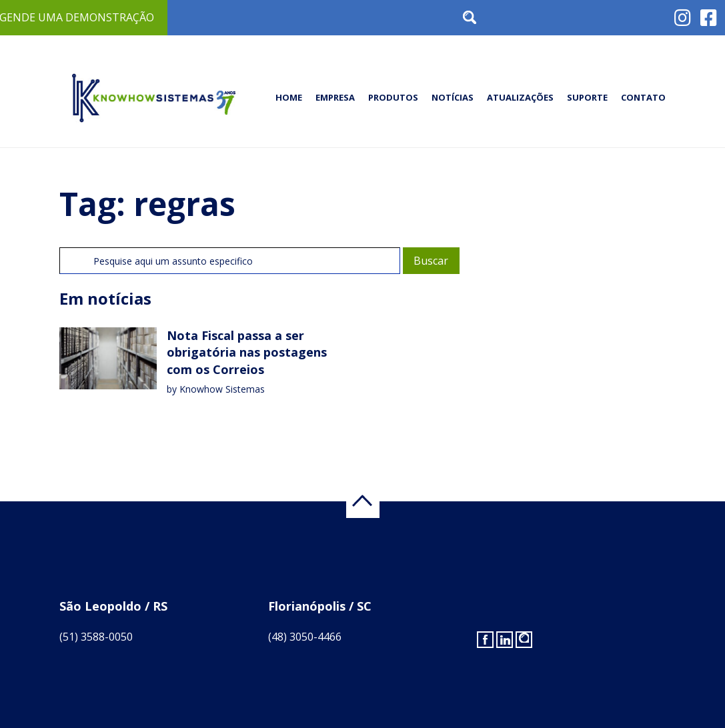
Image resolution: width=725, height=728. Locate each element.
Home (289, 97)
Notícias (453, 97)
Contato (643, 97)
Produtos (393, 97)
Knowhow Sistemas (222, 389)
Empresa (335, 97)
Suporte (587, 97)
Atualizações (520, 97)
